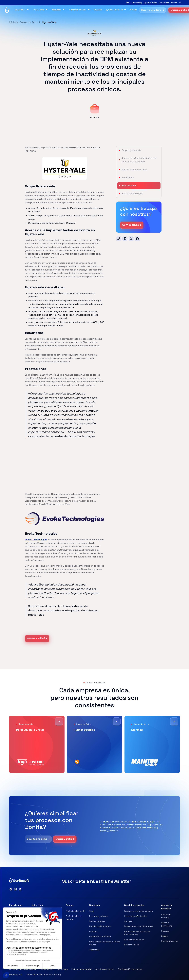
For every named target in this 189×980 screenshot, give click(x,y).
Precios (134, 10)
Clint (41, 974)
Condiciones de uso (105, 969)
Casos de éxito (29, 22)
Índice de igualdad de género (23, 969)
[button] (174, 3)
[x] (131, 239)
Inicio (12, 22)
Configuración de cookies (130, 969)
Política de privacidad (82, 969)
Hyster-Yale (49, 22)
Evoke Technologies (36, 540)
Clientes (98, 10)
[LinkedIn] (125, 239)
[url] (119, 239)
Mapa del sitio (47, 969)
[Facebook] (137, 239)
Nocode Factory (54, 974)
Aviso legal (63, 969)
